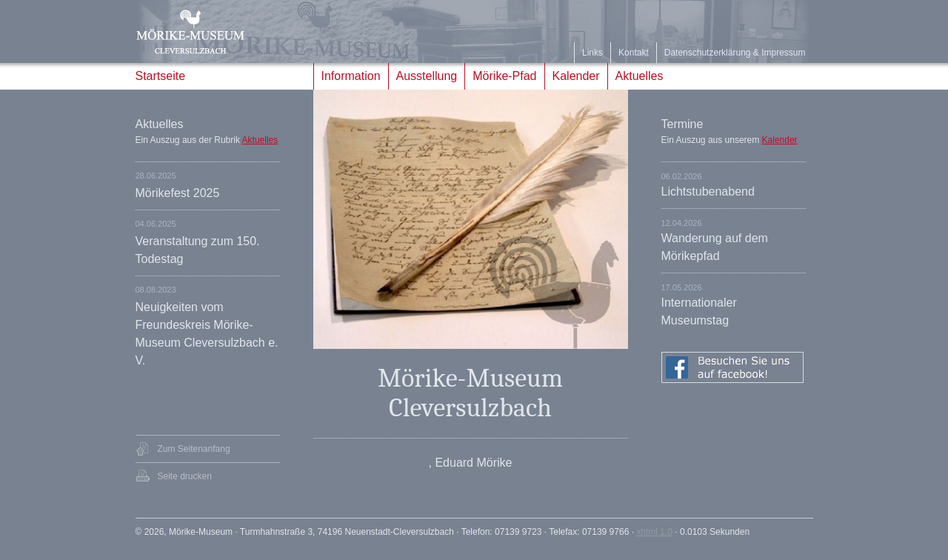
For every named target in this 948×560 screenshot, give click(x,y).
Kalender (576, 76)
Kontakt (634, 53)
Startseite (161, 76)
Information (351, 76)
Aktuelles (640, 76)
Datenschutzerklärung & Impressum (735, 53)
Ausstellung (427, 76)
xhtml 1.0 (654, 532)
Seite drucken (185, 476)
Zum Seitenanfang (194, 449)
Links (592, 53)
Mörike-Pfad (504, 76)
